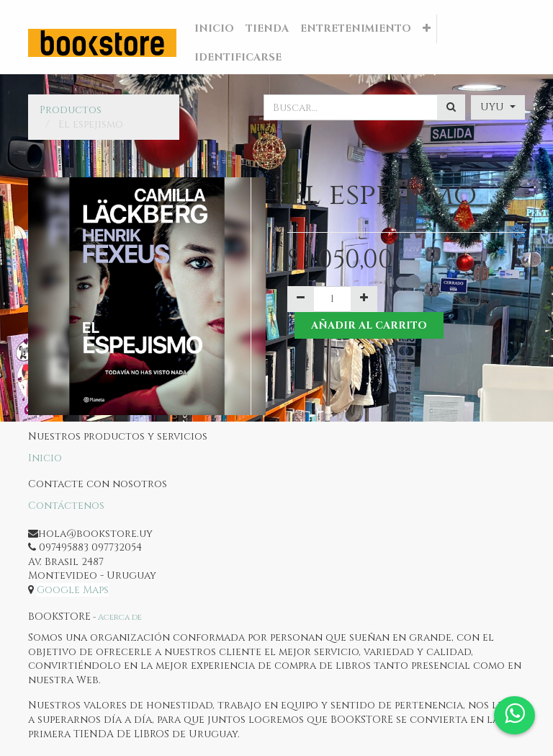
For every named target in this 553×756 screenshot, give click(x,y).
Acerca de (120, 617)
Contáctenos (66, 506)
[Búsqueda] (451, 107)
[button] (427, 29)
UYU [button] (494, 107)
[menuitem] (214, 29)
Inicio (45, 458)
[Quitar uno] (301, 299)
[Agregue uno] (364, 299)
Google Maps (73, 590)
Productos (71, 110)
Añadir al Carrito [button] (369, 325)
